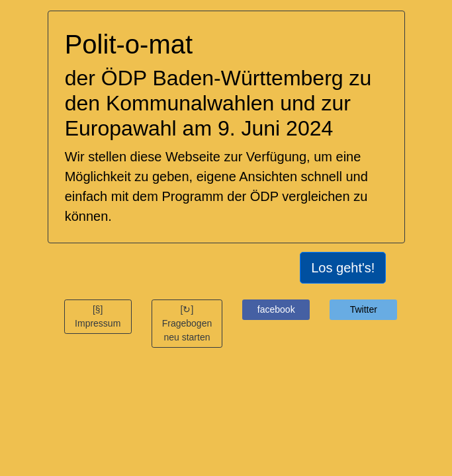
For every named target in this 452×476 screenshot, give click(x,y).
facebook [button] (276, 309)
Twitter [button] (364, 309)
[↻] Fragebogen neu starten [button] (187, 323)
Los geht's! (343, 268)
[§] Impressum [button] (98, 316)
